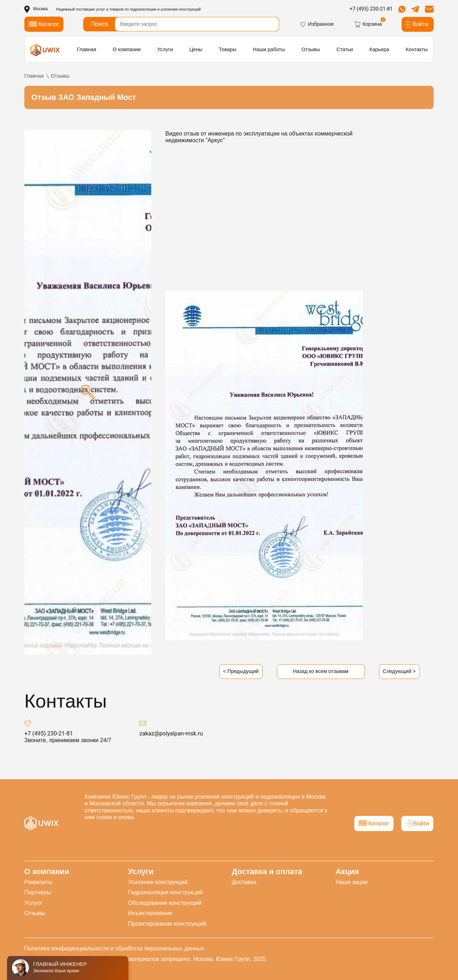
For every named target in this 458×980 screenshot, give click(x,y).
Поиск (99, 24)
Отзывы (311, 49)
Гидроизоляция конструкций (165, 892)
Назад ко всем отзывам (321, 671)
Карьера (379, 49)
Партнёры (38, 892)
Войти (416, 24)
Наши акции (352, 882)
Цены (196, 49)
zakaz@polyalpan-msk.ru (171, 734)
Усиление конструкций (158, 882)
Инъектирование (150, 913)
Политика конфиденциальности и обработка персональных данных (114, 948)
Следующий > (399, 671)
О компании (127, 49)
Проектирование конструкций (167, 924)
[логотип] (45, 50)
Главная (87, 49)
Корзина (368, 24)
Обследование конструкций (165, 903)
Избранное (317, 24)
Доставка (244, 882)
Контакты (417, 49)
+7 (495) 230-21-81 (371, 9)
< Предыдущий (241, 671)
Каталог (374, 823)
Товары (228, 49)
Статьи (345, 49)
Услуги (165, 49)
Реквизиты (38, 882)
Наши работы (269, 49)
